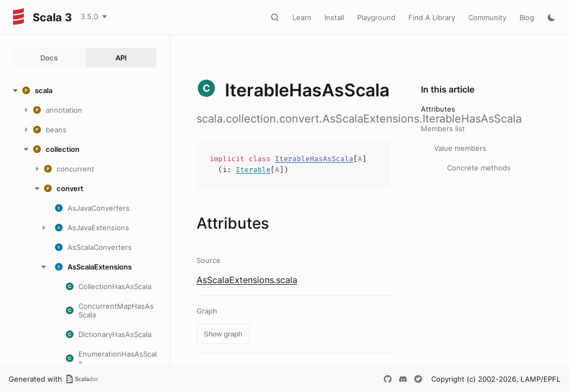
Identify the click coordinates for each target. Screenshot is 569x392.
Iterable (253, 170)
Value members (460, 148)
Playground (376, 17)
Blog (527, 17)
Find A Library (432, 17)
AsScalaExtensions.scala (247, 280)
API (121, 58)
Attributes (438, 109)
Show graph (223, 334)
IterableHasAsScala (314, 159)
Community (487, 17)
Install (334, 17)
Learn (302, 17)
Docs (49, 58)
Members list (443, 128)
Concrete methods (479, 168)
